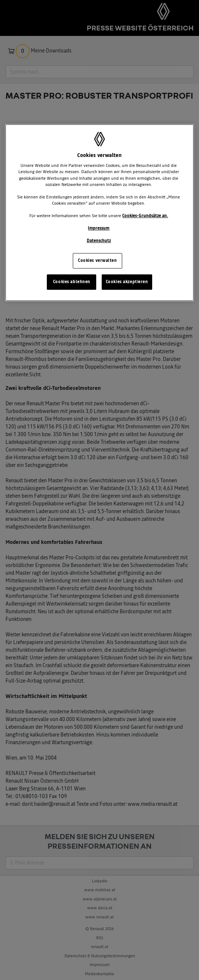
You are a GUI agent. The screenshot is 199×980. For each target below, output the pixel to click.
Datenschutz (99, 241)
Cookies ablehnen (72, 282)
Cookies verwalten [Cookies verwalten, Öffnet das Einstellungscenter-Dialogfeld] (97, 260)
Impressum (99, 228)
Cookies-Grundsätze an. (145, 216)
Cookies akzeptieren (127, 282)
